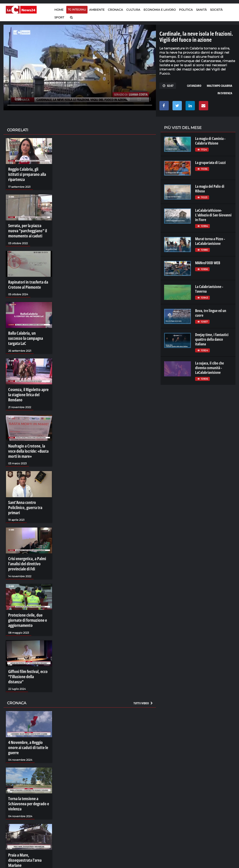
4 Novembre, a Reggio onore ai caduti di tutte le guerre (28, 699)
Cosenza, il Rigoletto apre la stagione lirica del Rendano (28, 374)
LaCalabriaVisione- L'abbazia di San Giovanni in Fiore (213, 215)
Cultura (133, 10)
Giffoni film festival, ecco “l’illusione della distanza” (27, 635)
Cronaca (115, 10)
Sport (59, 17)
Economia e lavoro (160, 10)
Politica (186, 10)
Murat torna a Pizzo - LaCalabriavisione (210, 241)
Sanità (201, 10)
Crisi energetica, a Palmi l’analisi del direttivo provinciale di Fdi (25, 529)
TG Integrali (77, 10)
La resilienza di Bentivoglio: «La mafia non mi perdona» (28, 852)
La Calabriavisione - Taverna (209, 289)
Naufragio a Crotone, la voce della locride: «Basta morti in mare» (29, 426)
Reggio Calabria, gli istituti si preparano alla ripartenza (28, 171)
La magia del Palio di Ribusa (210, 189)
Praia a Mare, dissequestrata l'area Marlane (28, 802)
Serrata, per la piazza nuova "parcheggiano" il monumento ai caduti (28, 223)
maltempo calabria (220, 86)
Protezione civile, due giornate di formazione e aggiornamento (26, 583)
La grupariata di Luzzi (210, 163)
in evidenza (225, 93)
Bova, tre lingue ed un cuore (211, 313)
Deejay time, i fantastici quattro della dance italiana (212, 339)
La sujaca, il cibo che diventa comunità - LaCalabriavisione (209, 368)
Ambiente (97, 10)
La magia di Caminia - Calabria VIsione (210, 141)
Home (59, 10)
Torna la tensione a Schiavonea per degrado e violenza (26, 751)
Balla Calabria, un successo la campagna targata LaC (29, 324)
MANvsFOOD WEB (208, 263)
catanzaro (194, 86)
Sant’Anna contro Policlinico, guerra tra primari (29, 477)
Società (216, 10)
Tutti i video (143, 658)
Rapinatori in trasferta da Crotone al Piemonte (26, 275)
